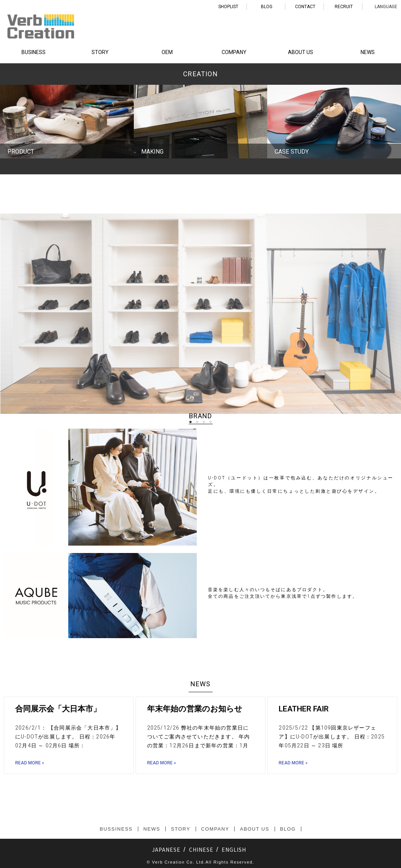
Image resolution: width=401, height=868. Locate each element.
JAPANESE (166, 849)
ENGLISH (234, 849)
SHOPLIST (228, 7)
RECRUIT (344, 7)
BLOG (267, 7)
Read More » (30, 763)
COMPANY (234, 52)
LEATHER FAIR (304, 709)
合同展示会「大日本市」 (58, 709)
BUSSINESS (116, 829)
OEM (167, 52)
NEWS (368, 52)
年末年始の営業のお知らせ (195, 709)
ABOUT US (301, 52)
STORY (100, 52)
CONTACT (305, 7)
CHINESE (201, 849)
